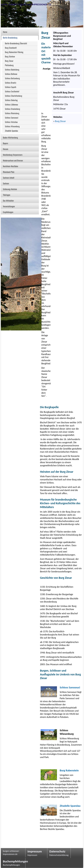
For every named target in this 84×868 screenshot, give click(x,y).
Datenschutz (57, 851)
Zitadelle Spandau (70, 806)
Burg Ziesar (60, 121)
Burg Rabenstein (69, 770)
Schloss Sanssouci (70, 687)
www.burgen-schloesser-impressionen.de (26, 4)
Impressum (35, 851)
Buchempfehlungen (13, 861)
